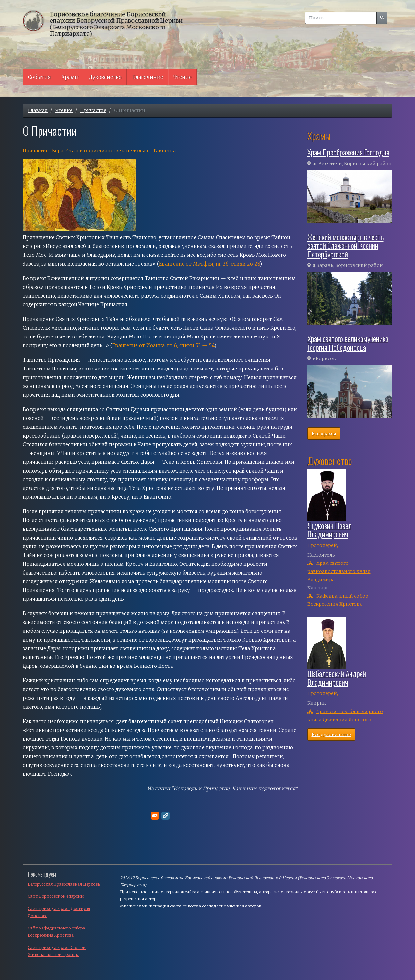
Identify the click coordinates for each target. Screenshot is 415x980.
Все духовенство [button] (331, 735)
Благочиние (148, 77)
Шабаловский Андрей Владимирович (337, 678)
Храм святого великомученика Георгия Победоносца (348, 343)
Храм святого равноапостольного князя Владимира (339, 571)
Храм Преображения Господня (348, 152)
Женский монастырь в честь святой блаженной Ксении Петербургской (345, 245)
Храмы (70, 77)
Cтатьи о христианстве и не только (108, 151)
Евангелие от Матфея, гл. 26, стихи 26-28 (209, 264)
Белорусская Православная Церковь (64, 884)
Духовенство (105, 77)
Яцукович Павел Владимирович (330, 530)
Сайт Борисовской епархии (56, 896)
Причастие (93, 110)
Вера (58, 151)
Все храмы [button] (324, 434)
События (39, 77)
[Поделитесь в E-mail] (155, 816)
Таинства (164, 151)
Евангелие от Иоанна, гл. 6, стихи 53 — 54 (163, 345)
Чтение (183, 77)
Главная (38, 110)
